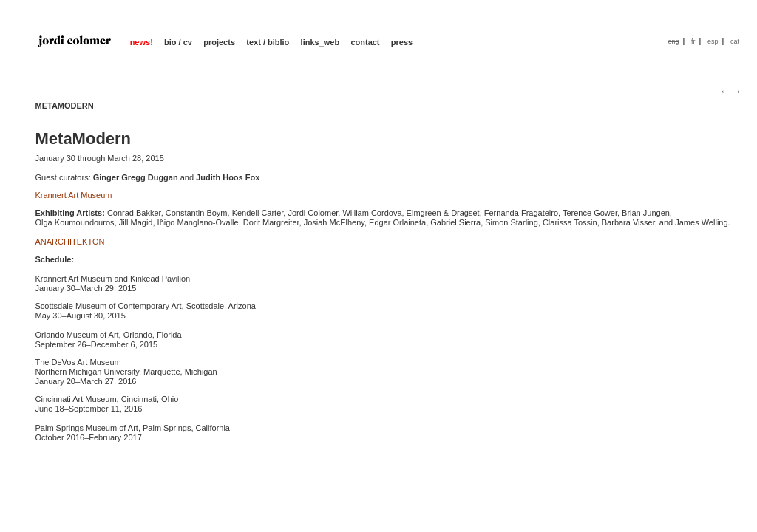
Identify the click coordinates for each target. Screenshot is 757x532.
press (402, 42)
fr (693, 41)
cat (735, 41)
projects (219, 42)
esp (713, 41)
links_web (320, 42)
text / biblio (268, 42)
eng (673, 41)
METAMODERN (65, 106)
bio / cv (178, 42)
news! (142, 42)
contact (365, 42)
